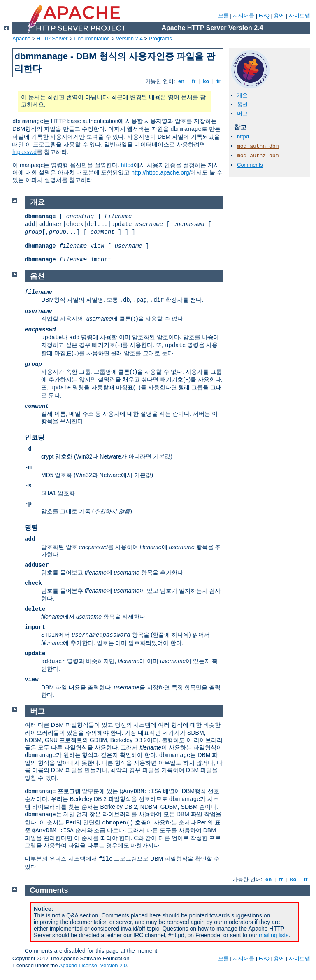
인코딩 (35, 437)
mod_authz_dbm (258, 156)
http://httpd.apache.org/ (161, 172)
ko (206, 81)
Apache (21, 38)
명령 (31, 527)
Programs (160, 38)
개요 (242, 95)
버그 (242, 113)
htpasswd (24, 152)
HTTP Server (52, 38)
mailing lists (274, 935)
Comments (250, 165)
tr (219, 81)
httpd (127, 165)
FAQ (264, 15)
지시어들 (244, 15)
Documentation (92, 38)
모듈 (223, 15)
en (181, 81)
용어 (279, 15)
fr (194, 81)
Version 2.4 (129, 38)
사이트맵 (300, 15)
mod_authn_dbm (258, 146)
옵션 (242, 104)
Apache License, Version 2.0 (93, 965)
